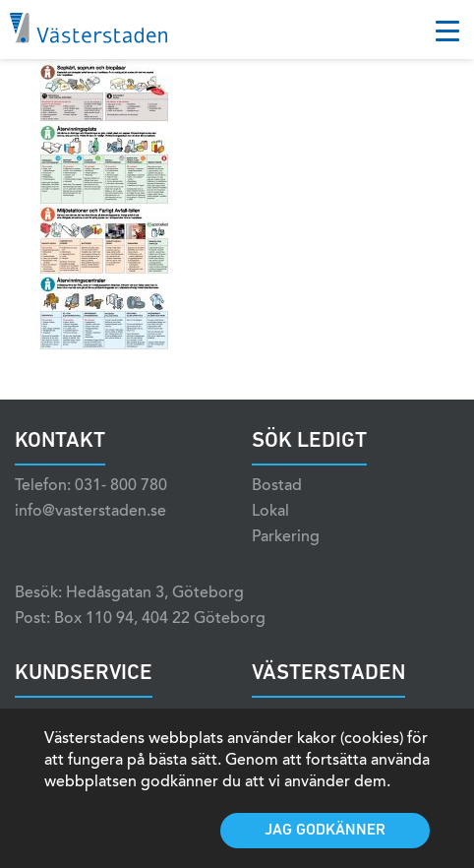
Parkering (286, 537)
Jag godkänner (325, 831)
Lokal (270, 512)
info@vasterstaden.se (90, 512)
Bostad (277, 486)
